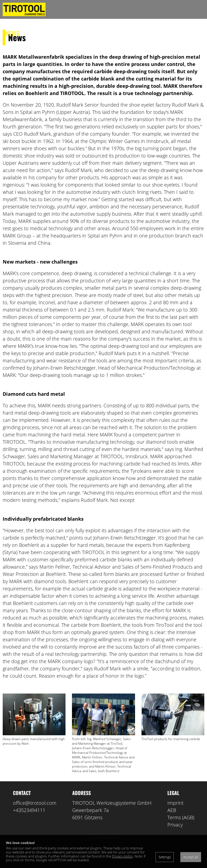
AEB (172, 829)
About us (37, 33)
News (12, 33)
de (125, 34)
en (135, 34)
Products (68, 33)
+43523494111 (29, 829)
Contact (97, 33)
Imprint (175, 822)
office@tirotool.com (35, 822)
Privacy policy (122, 856)
